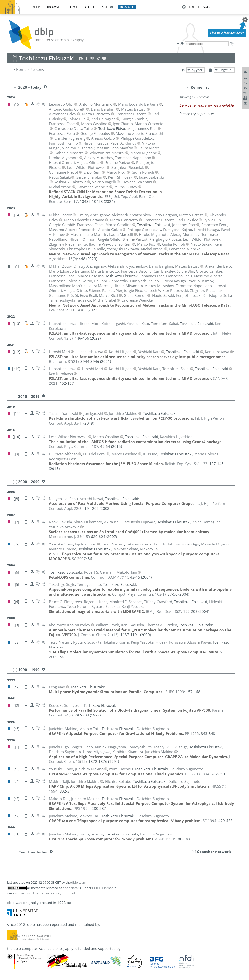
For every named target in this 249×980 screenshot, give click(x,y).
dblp (36, 7)
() (63, 259)
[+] (194, 852)
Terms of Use (29, 893)
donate (127, 7)
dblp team (79, 882)
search (72, 7)
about (90, 7)
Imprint (70, 893)
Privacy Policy (51, 893)
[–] (187, 87)
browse (53, 7)
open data (70, 888)
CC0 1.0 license (103, 888)
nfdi (106, 7)
